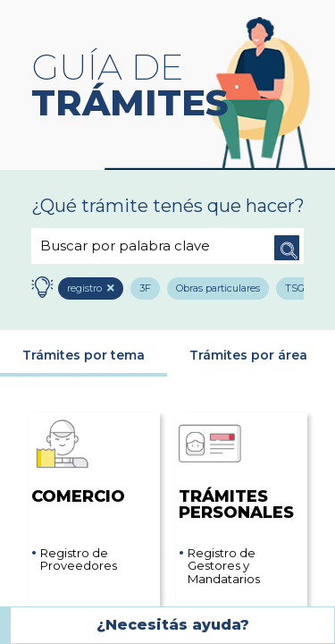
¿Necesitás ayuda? (173, 625)
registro (87, 289)
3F (148, 289)
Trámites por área (248, 356)
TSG (299, 289)
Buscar (286, 246)
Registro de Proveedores (79, 560)
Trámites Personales (236, 467)
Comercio (78, 459)
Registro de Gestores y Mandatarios (224, 567)
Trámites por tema (84, 356)
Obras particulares (222, 289)
